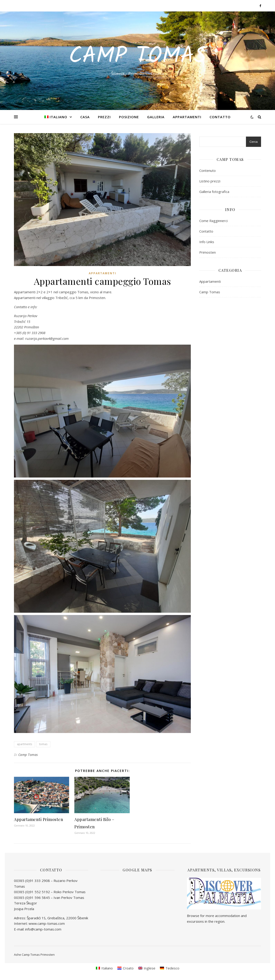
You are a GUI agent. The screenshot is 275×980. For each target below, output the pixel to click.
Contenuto (208, 170)
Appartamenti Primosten (39, 819)
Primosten (208, 252)
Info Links (207, 242)
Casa (85, 117)
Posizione (129, 117)
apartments (24, 744)
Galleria (156, 117)
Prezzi (104, 117)
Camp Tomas (137, 57)
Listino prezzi (210, 181)
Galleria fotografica (214, 192)
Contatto (220, 117)
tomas (43, 744)
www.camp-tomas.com (47, 923)
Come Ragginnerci (213, 221)
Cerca (253, 142)
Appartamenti (187, 117)
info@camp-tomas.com (43, 929)
